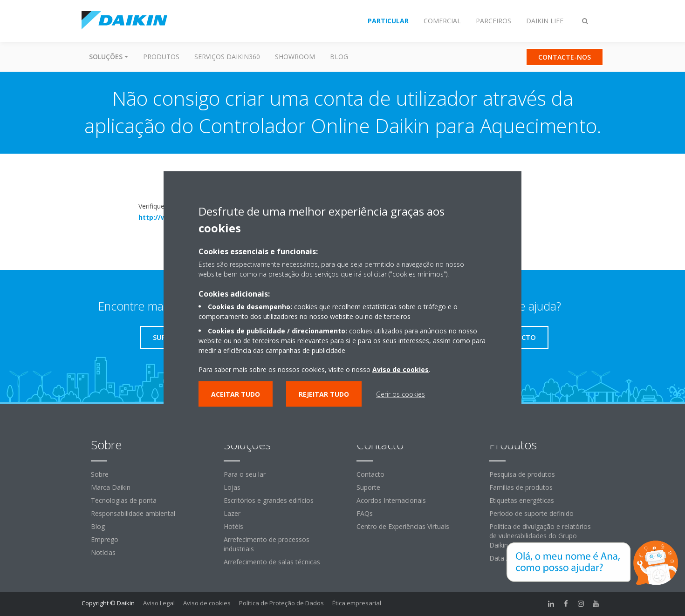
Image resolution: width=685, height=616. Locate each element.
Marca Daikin (111, 487)
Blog (339, 57)
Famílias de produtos (521, 487)
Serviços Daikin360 (227, 57)
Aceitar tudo (236, 394)
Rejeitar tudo (324, 394)
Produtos (161, 57)
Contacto (370, 474)
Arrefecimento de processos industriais (267, 544)
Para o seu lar (245, 474)
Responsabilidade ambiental (133, 513)
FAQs (365, 513)
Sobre (100, 474)
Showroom (295, 57)
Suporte (368, 487)
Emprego (105, 539)
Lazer (232, 513)
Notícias (103, 552)
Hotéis (233, 526)
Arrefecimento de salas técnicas (272, 562)
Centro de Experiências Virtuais (403, 526)
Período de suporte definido (531, 513)
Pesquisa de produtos (522, 474)
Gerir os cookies (401, 394)
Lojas (232, 487)
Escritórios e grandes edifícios (269, 500)
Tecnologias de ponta (124, 500)
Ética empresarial (357, 603)
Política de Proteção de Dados (281, 603)
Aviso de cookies (207, 603)
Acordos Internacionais (391, 500)
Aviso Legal (159, 603)
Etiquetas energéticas (522, 500)
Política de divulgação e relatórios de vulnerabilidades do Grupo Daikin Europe (540, 536)
